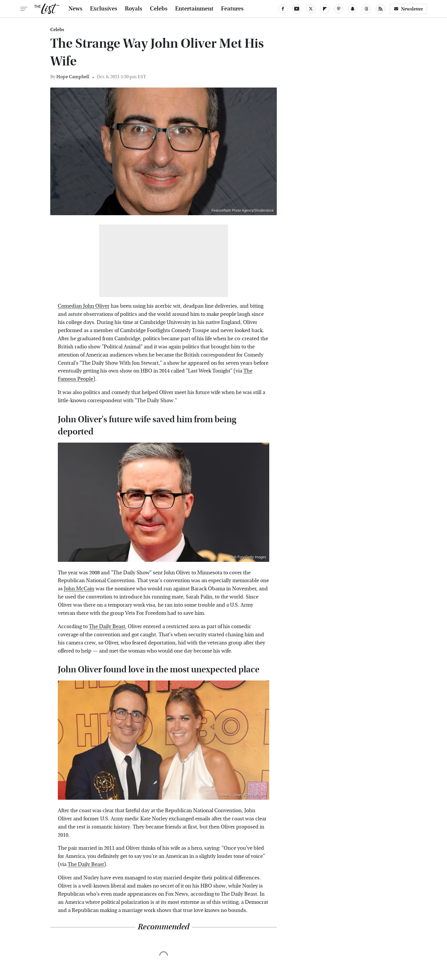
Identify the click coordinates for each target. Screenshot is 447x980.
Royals (134, 9)
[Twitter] (311, 9)
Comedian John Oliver (84, 306)
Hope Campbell (73, 77)
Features (232, 9)
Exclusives (104, 9)
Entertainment (194, 9)
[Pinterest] (339, 9)
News (76, 9)
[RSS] (380, 9)
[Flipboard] (325, 9)
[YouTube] (297, 9)
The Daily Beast (107, 627)
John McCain (79, 589)
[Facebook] (283, 9)
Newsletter (408, 9)
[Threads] (367, 9)
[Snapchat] (353, 9)
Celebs (159, 9)
